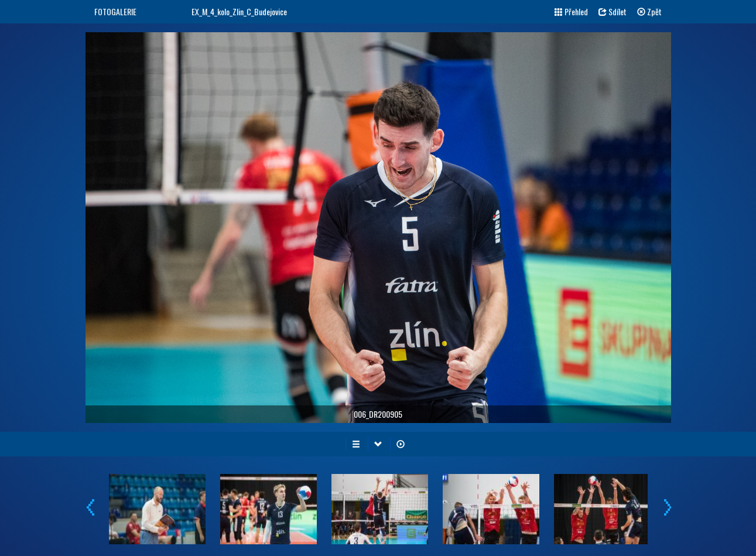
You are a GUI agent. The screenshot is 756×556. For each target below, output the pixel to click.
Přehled (571, 11)
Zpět (649, 11)
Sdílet (613, 11)
